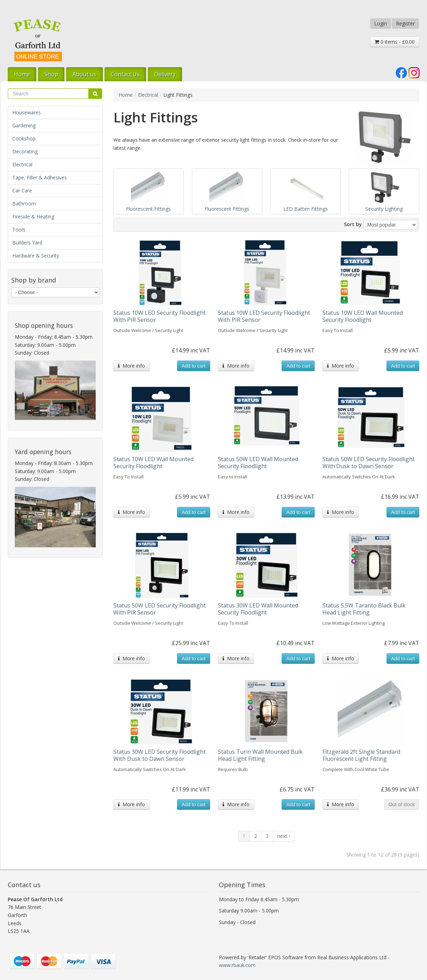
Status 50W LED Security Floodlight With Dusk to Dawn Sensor (369, 463)
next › (284, 836)
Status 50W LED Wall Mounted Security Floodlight (258, 463)
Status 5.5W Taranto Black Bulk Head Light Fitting (364, 609)
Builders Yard (27, 243)
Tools (19, 230)
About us (84, 74)
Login (381, 23)
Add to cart (194, 366)
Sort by (353, 224)
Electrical (22, 164)
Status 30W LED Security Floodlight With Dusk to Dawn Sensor (159, 755)
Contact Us (125, 74)
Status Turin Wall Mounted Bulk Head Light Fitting (260, 755)
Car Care (22, 190)
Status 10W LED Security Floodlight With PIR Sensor (159, 316)
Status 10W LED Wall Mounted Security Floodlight (363, 316)
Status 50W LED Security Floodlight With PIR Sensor (159, 609)
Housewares (27, 112)
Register (405, 23)
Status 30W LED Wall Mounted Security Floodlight (258, 609)
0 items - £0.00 (395, 42)
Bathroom (24, 203)
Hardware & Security (36, 256)
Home (22, 74)
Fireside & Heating (33, 217)
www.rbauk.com (237, 965)
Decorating (25, 151)
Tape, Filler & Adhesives (40, 177)
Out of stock (402, 804)
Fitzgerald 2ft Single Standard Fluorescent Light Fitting (361, 755)
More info (131, 366)
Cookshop (24, 138)
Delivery (165, 74)
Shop (51, 74)
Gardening (24, 125)
